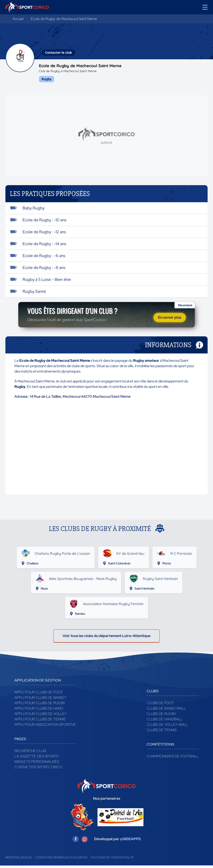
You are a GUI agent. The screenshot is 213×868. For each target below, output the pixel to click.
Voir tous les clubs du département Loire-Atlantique (106, 638)
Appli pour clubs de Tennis (40, 722)
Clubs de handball (165, 722)
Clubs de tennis (162, 732)
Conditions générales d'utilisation (61, 860)
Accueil (18, 19)
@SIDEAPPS (130, 841)
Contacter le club (59, 52)
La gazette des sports (36, 759)
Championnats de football (173, 759)
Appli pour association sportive (45, 727)
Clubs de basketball (166, 711)
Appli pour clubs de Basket (40, 700)
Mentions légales (18, 860)
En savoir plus (170, 319)
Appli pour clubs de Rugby (40, 705)
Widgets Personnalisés (37, 764)
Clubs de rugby (161, 716)
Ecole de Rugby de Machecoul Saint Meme (64, 19)
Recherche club (30, 753)
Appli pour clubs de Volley (41, 716)
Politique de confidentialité (112, 860)
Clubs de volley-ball (167, 727)
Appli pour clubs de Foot (39, 695)
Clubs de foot (160, 705)
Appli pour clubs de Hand (39, 711)
